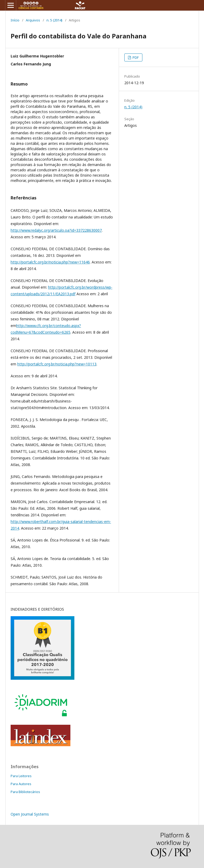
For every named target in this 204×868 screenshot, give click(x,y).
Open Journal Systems (30, 814)
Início (15, 20)
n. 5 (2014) (54, 20)
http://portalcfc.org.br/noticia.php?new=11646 (50, 262)
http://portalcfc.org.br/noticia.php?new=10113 (57, 364)
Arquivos (33, 20)
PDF (135, 57)
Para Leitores (21, 776)
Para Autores (21, 784)
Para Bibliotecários (25, 792)
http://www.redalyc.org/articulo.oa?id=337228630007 (56, 230)
